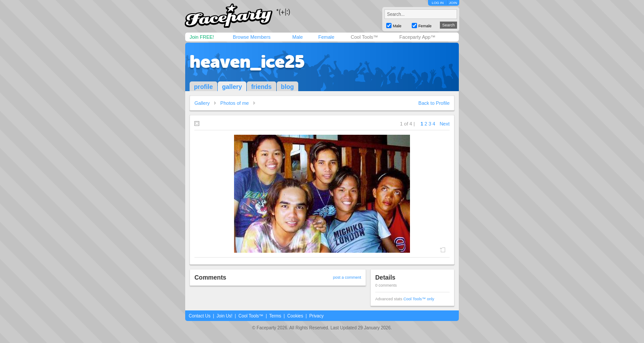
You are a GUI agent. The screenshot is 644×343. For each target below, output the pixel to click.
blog (288, 87)
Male (297, 37)
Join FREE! (202, 37)
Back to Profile (434, 103)
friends (262, 87)
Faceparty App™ (417, 37)
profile (203, 87)
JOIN (453, 3)
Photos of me (235, 103)
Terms (275, 316)
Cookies (295, 316)
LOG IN (437, 3)
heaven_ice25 (247, 62)
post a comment (347, 277)
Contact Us (199, 316)
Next (445, 124)
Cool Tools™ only (419, 299)
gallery (232, 87)
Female (326, 37)
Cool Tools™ (364, 37)
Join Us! (224, 316)
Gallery (202, 103)
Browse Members (252, 37)
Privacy (317, 316)
